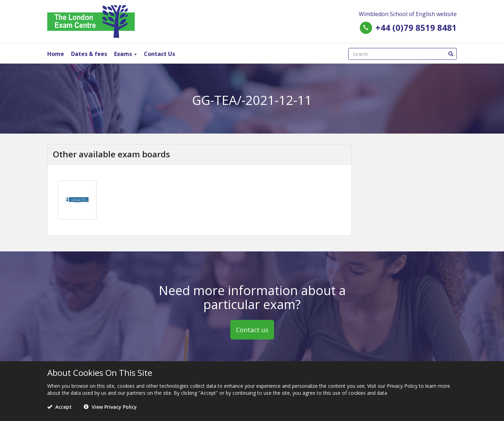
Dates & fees (89, 54)
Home (56, 54)
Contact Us (159, 54)
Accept (59, 407)
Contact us (252, 330)
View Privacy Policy (110, 407)
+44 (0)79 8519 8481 (416, 27)
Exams (125, 54)
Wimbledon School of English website (408, 14)
